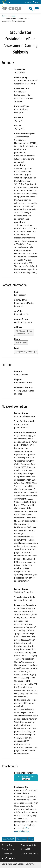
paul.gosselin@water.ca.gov (26, 352)
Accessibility (26, 849)
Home (4, 16)
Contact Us (28, 2)
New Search (21, 839)
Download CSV (8, 839)
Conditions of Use (29, 845)
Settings (36, 2)
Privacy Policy (8, 849)
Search (12, 16)
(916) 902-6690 (21, 343)
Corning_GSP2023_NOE (26, 778)
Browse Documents (30, 853)
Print (31, 839)
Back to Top (7, 845)
